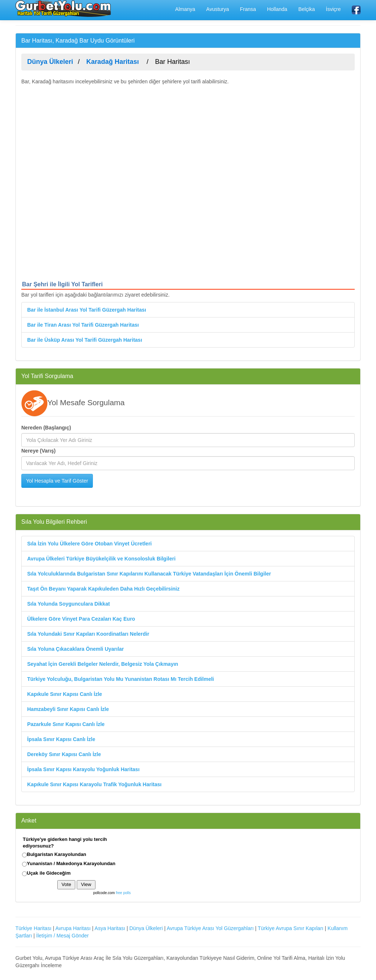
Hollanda (277, 9)
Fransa (248, 9)
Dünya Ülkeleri (146, 928)
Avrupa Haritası (73, 928)
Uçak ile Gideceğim (49, 873)
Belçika (306, 9)
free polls (123, 893)
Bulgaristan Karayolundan (57, 854)
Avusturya (218, 9)
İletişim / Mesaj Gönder (63, 936)
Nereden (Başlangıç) (46, 428)
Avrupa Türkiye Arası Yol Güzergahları (210, 928)
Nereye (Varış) (38, 451)
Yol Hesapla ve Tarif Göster (57, 481)
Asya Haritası (110, 928)
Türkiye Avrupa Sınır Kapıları (291, 928)
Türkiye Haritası (33, 928)
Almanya (185, 9)
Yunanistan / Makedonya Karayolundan (71, 863)
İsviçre (333, 9)
